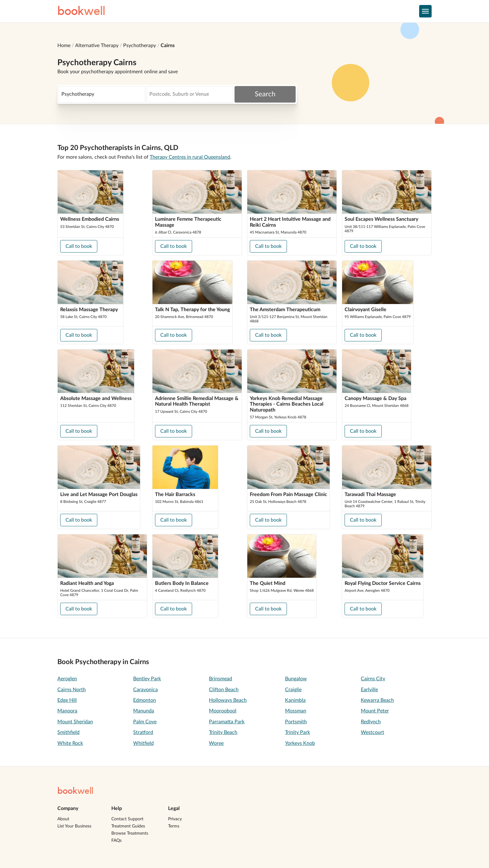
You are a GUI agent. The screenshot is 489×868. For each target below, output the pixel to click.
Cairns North (72, 690)
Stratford (143, 732)
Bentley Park (147, 679)
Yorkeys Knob (300, 743)
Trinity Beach (223, 732)
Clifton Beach (224, 690)
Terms (174, 826)
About (63, 819)
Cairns (168, 46)
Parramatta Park (227, 722)
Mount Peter (375, 711)
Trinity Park (298, 732)
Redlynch (371, 722)
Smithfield (68, 732)
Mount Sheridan (75, 722)
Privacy (175, 819)
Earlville (369, 690)
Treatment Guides (128, 826)
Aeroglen (67, 679)
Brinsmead (220, 679)
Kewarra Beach (377, 700)
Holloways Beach (228, 700)
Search (265, 94)
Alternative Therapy (97, 46)
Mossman (296, 711)
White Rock (70, 743)
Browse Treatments (130, 833)
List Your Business (74, 826)
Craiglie (293, 690)
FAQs (116, 841)
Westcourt (373, 732)
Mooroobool (223, 711)
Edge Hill (67, 700)
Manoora (67, 711)
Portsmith (296, 722)
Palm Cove (145, 722)
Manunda (144, 711)
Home (64, 46)
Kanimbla (295, 700)
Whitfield (143, 743)
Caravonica (145, 690)
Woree (216, 743)
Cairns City (373, 679)
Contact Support (127, 819)
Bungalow (296, 679)
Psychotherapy (140, 46)
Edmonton (145, 700)
